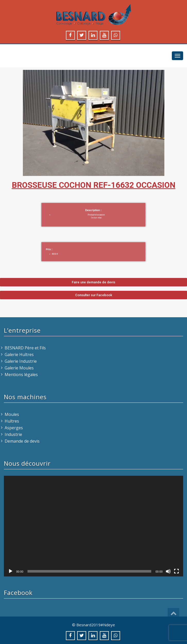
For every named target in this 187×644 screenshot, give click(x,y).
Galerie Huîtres (19, 354)
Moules (12, 414)
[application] (93, 526)
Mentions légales (21, 375)
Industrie (13, 434)
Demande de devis (22, 441)
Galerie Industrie (21, 361)
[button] (93, 282)
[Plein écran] (176, 571)
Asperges (14, 428)
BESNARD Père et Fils (25, 348)
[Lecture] (11, 571)
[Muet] (168, 571)
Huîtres (12, 421)
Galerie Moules (19, 368)
